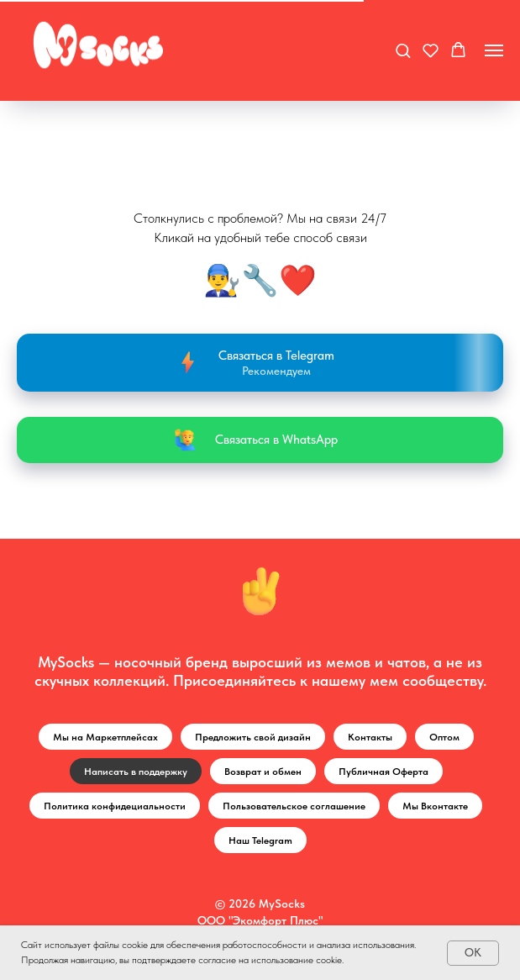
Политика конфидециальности (115, 806)
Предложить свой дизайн (253, 737)
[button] (403, 50)
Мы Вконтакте (435, 806)
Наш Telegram (260, 840)
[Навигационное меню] (494, 50)
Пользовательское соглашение (294, 806)
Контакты (370, 737)
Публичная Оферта (383, 772)
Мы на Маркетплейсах (105, 737)
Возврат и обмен (263, 772)
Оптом (444, 737)
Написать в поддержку (136, 772)
